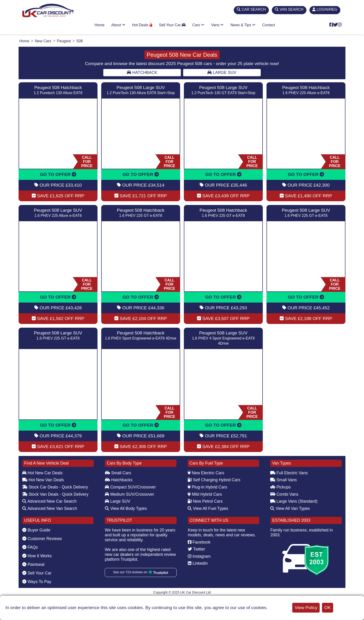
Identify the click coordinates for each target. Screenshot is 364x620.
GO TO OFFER (58, 174)
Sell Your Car (172, 25)
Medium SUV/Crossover (130, 494)
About (118, 25)
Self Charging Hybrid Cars (214, 480)
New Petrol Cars (205, 501)
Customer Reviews (42, 539)
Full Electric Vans (289, 473)
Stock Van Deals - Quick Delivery (55, 494)
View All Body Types (126, 508)
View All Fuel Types (208, 508)
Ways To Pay (37, 582)
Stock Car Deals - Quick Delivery (55, 487)
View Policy (306, 608)
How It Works (37, 556)
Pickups (281, 487)
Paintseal (33, 564)
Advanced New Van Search (50, 508)
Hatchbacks (119, 480)
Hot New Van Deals (43, 480)
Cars (198, 25)
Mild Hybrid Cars (205, 494)
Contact (269, 25)
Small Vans (284, 480)
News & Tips (243, 25)
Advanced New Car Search (49, 501)
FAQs (30, 547)
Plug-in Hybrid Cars (207, 487)
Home (99, 25)
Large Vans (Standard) (294, 501)
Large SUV (222, 73)
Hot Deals (142, 25)
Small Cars (118, 473)
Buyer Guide (36, 530)
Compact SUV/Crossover (130, 487)
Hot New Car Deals (42, 473)
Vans (218, 25)
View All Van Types (290, 508)
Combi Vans (284, 494)
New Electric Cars (206, 473)
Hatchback (142, 73)
